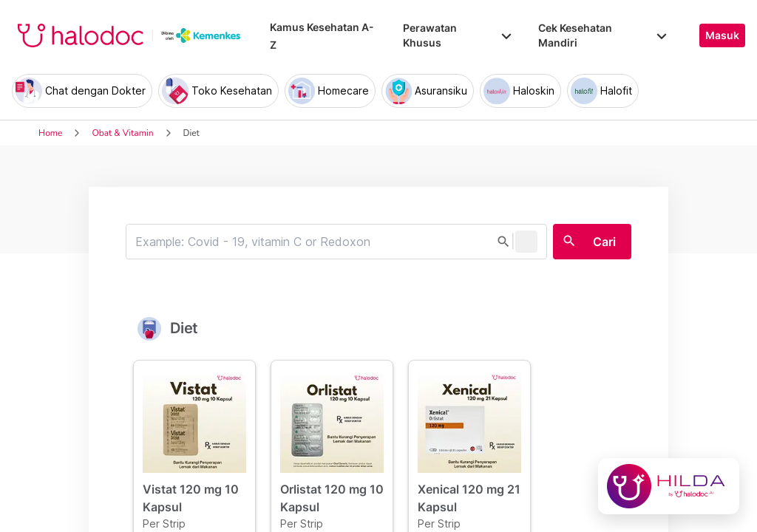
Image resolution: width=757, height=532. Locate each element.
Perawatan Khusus (458, 35)
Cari (604, 242)
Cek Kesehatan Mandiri (604, 35)
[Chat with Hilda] (669, 486)
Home (50, 133)
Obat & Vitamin (122, 133)
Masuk (722, 35)
